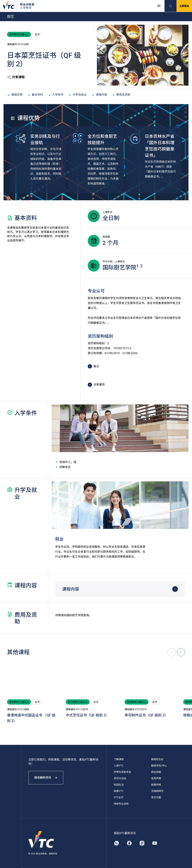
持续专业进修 (121, 804)
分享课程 (16, 77)
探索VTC (119, 791)
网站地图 (156, 772)
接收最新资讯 (46, 778)
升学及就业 (78, 95)
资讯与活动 (120, 778)
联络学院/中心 (159, 766)
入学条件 (56, 95)
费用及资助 (121, 95)
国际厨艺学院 (75, 615)
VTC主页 (119, 797)
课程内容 (99, 95)
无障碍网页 (157, 791)
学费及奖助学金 (122, 772)
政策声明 (156, 785)
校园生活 (119, 785)
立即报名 (184, 6)
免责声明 (156, 778)
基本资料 (35, 95)
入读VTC (119, 766)
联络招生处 (157, 759)
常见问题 (156, 797)
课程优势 (15, 95)
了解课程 (119, 759)
